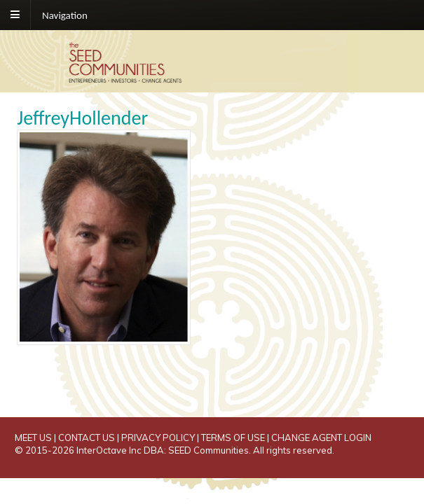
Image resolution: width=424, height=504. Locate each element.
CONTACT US (87, 437)
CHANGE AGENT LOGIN (321, 437)
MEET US (33, 437)
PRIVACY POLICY (158, 437)
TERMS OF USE (233, 437)
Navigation (65, 15)
